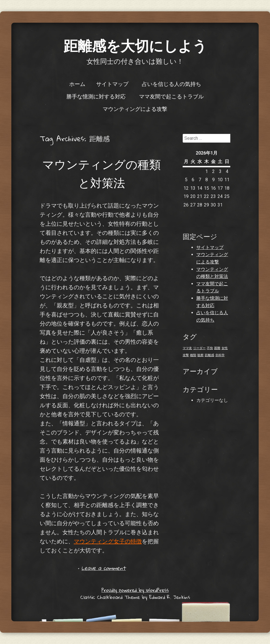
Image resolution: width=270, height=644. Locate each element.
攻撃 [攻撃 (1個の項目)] (186, 355)
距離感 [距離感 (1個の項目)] (209, 355)
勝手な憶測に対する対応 (96, 96)
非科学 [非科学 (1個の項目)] (220, 355)
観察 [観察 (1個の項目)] (201, 355)
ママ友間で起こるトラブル (171, 96)
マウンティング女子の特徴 (108, 541)
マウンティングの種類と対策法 (102, 173)
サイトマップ (112, 84)
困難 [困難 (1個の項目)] (217, 348)
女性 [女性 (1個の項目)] (225, 348)
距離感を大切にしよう (135, 45)
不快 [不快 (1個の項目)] (210, 348)
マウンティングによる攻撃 (135, 109)
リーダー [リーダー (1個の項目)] (199, 348)
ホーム (77, 84)
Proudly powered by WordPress (135, 590)
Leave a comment (104, 568)
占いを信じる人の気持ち (171, 84)
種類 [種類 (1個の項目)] (193, 355)
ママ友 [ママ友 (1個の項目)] (187, 348)
